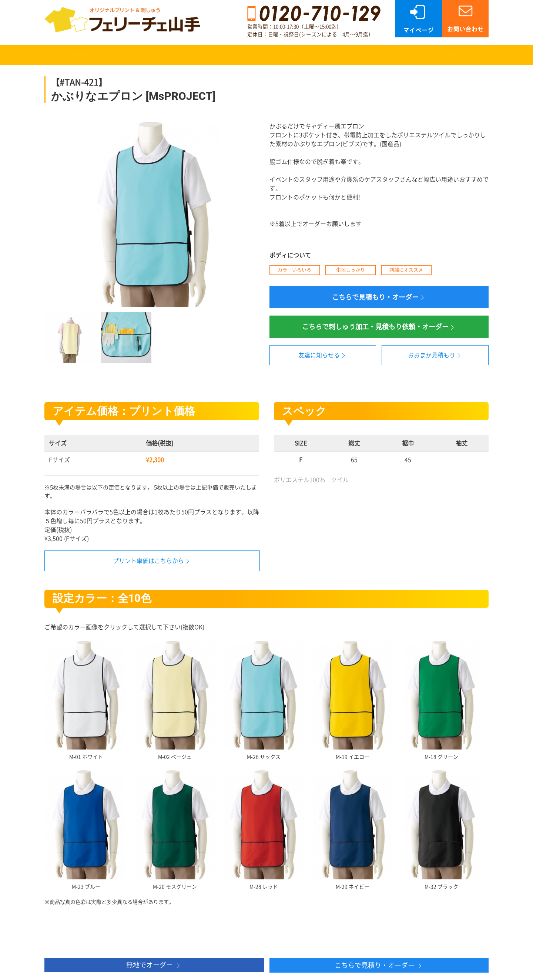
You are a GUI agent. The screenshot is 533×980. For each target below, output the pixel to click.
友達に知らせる (323, 356)
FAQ (376, 55)
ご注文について (301, 55)
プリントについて (151, 55)
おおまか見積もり (435, 356)
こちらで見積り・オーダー (379, 966)
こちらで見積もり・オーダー (379, 298)
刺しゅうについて (226, 55)
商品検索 (76, 55)
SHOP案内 (451, 55)
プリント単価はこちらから (148, 561)
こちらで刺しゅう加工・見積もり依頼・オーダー (379, 327)
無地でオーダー (154, 965)
